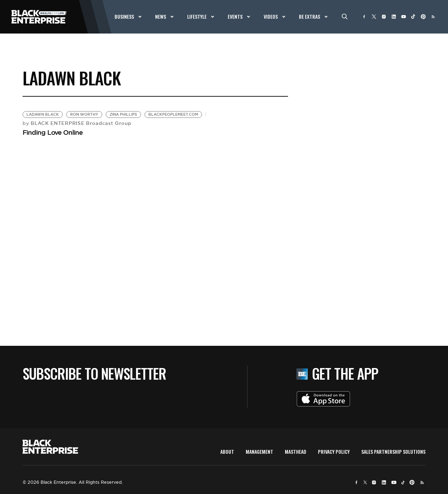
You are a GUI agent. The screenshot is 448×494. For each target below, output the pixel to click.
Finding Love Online (53, 132)
